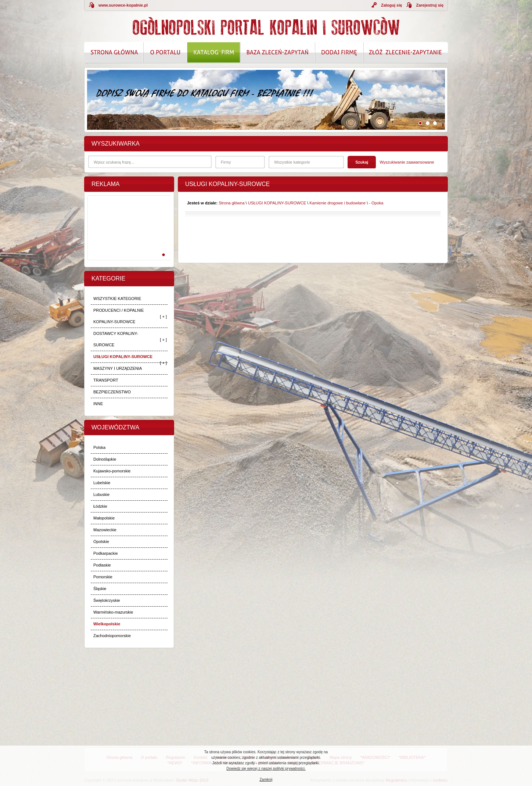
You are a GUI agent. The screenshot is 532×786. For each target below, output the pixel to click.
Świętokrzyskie (107, 600)
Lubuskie (101, 494)
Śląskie (100, 589)
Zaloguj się (391, 5)
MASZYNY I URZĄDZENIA (118, 368)
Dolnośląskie (105, 459)
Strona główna (231, 203)
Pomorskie (103, 577)
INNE (98, 404)
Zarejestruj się (430, 5)
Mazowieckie (105, 530)
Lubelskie (102, 483)
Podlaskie (102, 565)
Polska (99, 447)
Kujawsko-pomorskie (112, 471)
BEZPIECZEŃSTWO (112, 392)
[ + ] (163, 317)
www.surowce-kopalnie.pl (123, 5)
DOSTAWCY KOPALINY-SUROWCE (116, 339)
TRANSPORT (106, 380)
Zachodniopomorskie (112, 636)
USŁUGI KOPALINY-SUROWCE (123, 357)
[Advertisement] (128, 236)
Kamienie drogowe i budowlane (337, 203)
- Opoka (376, 203)
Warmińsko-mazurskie (113, 612)
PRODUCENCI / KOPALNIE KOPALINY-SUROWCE (118, 316)
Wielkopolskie (107, 624)
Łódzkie (100, 506)
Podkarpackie (106, 553)
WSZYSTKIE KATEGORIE (117, 299)
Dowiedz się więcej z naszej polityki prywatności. (266, 769)
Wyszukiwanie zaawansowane (407, 162)
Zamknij (266, 780)
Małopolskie (104, 518)
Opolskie (101, 542)
